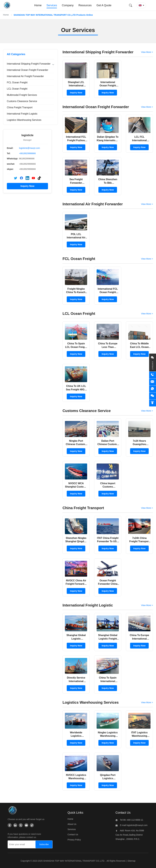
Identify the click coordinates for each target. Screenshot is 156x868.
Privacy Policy (74, 840)
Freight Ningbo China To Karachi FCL (76, 292)
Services (72, 829)
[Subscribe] (44, 844)
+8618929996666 (27, 153)
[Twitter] (21, 826)
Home (6, 15)
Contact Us (73, 834)
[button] (141, 5)
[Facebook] (10, 826)
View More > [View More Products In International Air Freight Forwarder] (147, 204)
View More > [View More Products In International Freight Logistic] (147, 605)
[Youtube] (26, 826)
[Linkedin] (15, 826)
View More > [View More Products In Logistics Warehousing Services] (147, 702)
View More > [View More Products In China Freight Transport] (147, 508)
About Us (72, 824)
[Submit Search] (131, 5)
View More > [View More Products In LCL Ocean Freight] (147, 314)
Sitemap (132, 861)
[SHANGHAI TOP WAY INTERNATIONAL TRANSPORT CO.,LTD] (12, 811)
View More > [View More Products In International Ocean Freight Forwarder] (147, 107)
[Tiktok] (32, 826)
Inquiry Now (27, 186)
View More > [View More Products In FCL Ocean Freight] (147, 259)
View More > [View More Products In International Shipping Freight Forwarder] (147, 52)
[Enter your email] (21, 844)
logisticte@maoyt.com (29, 148)
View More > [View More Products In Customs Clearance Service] (147, 411)
